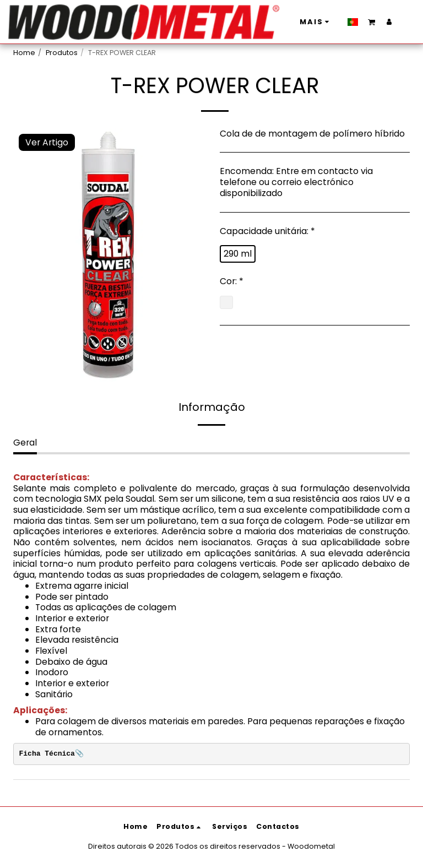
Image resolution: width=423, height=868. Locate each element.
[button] (303, 21)
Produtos (62, 53)
